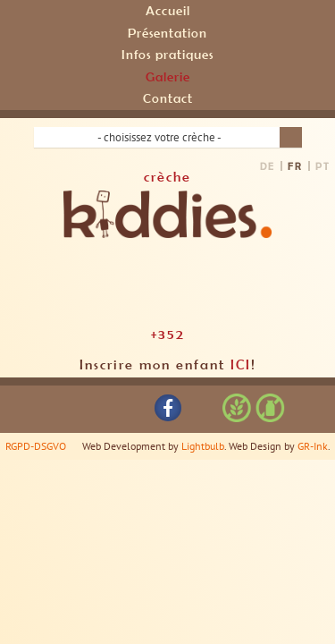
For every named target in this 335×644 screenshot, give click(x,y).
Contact (168, 98)
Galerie (168, 76)
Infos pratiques (167, 54)
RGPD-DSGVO (36, 446)
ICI (241, 364)
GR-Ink (313, 446)
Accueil (168, 10)
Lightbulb (203, 446)
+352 (168, 334)
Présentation (167, 33)
